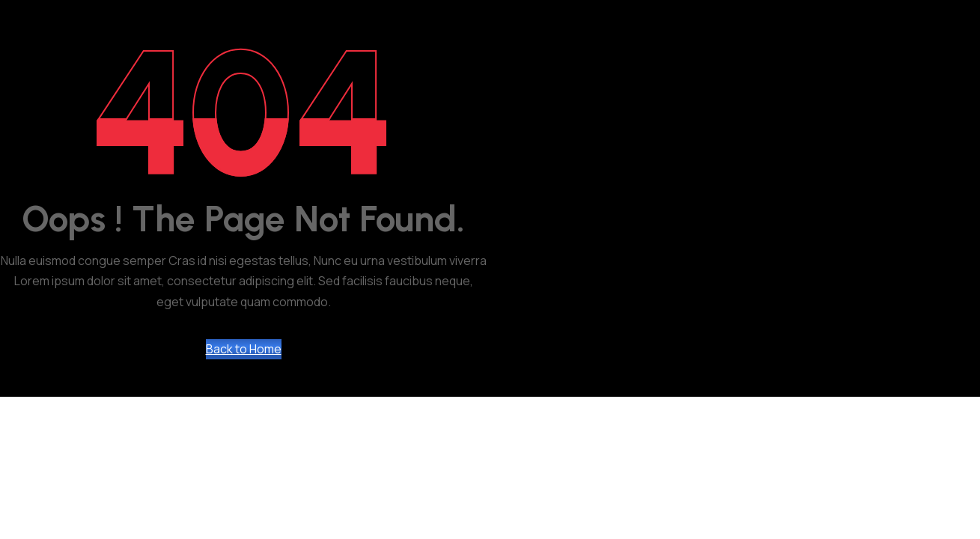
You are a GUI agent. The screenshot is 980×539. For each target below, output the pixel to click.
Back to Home (244, 349)
